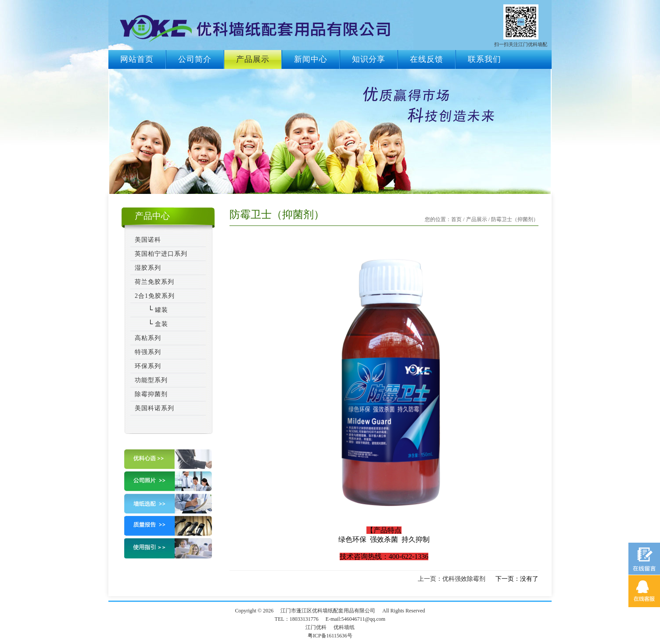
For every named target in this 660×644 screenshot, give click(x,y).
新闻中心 (311, 59)
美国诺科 (148, 240)
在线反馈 (427, 59)
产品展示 (253, 59)
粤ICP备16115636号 (330, 636)
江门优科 (316, 627)
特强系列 (148, 352)
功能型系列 (151, 380)
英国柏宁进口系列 (161, 254)
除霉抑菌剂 (151, 394)
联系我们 (484, 59)
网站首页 (137, 59)
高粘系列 (148, 338)
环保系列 (148, 366)
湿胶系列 (148, 268)
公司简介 (195, 59)
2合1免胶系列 (155, 296)
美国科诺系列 (154, 408)
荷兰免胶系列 (154, 282)
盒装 (160, 324)
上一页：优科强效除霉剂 (452, 579)
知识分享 (369, 59)
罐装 (160, 310)
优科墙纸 (344, 627)
